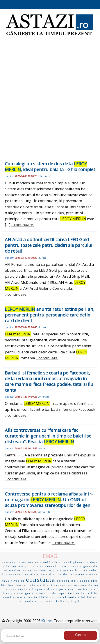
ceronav (10, 589)
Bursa (42, 258)
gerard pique (51, 574)
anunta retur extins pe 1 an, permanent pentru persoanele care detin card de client (50, 315)
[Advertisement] (50, 92)
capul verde (45, 601)
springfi (73, 601)
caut (6, 581)
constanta (41, 580)
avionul (65, 563)
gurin (30, 593)
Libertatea (44, 176)
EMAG (50, 556)
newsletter (90, 585)
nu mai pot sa (24, 566)
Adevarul (44, 512)
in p (51, 570)
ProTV (42, 448)
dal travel (58, 597)
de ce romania (76, 574)
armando (9, 563)
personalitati (68, 581)
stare (44, 597)
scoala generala (85, 566)
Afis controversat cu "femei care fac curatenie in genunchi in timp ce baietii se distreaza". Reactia (48, 436)
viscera (63, 570)
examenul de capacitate (55, 593)
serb (74, 570)
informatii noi (41, 585)
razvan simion (67, 585)
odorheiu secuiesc (24, 574)
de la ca (83, 593)
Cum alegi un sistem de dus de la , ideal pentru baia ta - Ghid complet (50, 167)
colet (83, 570)
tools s (74, 597)
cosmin (64, 566)
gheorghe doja (85, 562)
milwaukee (12, 570)
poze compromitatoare (78, 589)
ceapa (85, 581)
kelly (60, 601)
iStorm (47, 621)
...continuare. (23, 225)
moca (94, 574)
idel (95, 581)
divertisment (13, 593)
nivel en (18, 581)
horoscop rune (34, 570)
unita (33, 597)
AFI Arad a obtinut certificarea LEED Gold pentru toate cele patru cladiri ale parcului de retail (48, 245)
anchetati (26, 589)
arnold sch (49, 563)
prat (40, 566)
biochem (8, 585)
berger (22, 585)
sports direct (47, 589)
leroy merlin (28, 563)
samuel (51, 566)
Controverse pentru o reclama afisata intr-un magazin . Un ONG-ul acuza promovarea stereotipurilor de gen (49, 500)
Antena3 (43, 397)
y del (7, 566)
